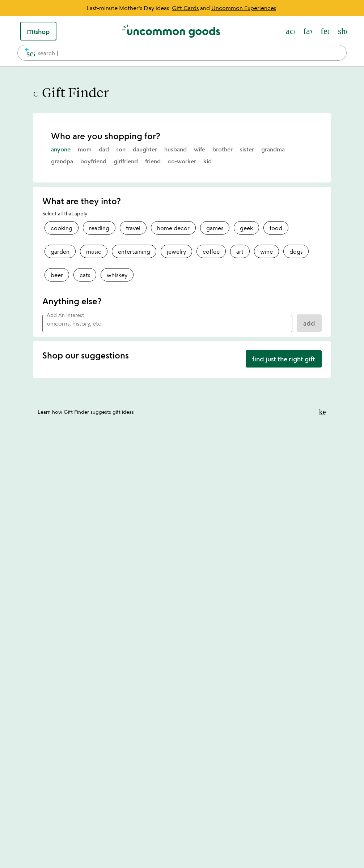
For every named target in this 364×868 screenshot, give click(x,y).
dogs (296, 252)
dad (104, 149)
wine (266, 252)
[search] (28, 53)
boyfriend (93, 161)
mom (85, 149)
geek (246, 228)
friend (153, 161)
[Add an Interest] (167, 323)
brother (223, 149)
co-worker (182, 161)
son (121, 149)
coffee (211, 252)
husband (175, 149)
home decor (173, 228)
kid (208, 161)
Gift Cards (185, 8)
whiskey (117, 275)
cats (85, 275)
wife (200, 149)
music (94, 252)
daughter (145, 149)
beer (57, 275)
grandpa (62, 161)
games (215, 228)
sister (247, 149)
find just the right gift (284, 359)
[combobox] (182, 53)
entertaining (134, 252)
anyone (61, 149)
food (276, 228)
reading (99, 228)
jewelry (176, 252)
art (240, 252)
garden (60, 252)
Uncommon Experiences (244, 8)
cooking (62, 228)
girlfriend (126, 161)
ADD (309, 323)
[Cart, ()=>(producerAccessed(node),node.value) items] (342, 31)
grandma (273, 149)
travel (133, 228)
